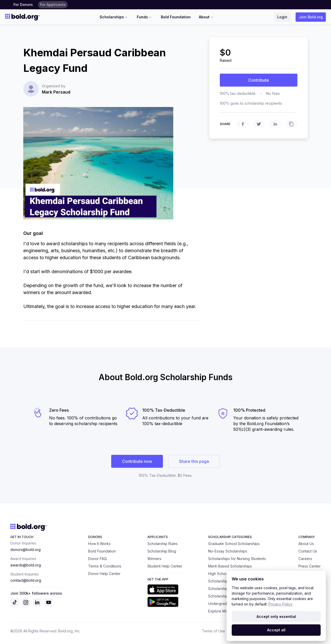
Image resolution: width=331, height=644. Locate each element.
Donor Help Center (104, 574)
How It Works (99, 544)
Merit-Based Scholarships (230, 566)
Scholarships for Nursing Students (237, 559)
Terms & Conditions (105, 566)
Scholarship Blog (162, 551)
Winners (154, 559)
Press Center (310, 566)
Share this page (194, 461)
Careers (305, 559)
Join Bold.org (311, 17)
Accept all (276, 630)
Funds (145, 17)
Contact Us (308, 551)
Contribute (259, 80)
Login (282, 17)
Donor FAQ (97, 559)
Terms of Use (213, 631)
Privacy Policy (280, 604)
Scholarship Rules (163, 544)
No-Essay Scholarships (228, 551)
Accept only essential (276, 616)
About (206, 17)
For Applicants (53, 5)
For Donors (23, 5)
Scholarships (114, 17)
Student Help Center (165, 566)
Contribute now (137, 461)
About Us (306, 544)
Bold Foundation (176, 17)
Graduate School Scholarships (234, 544)
